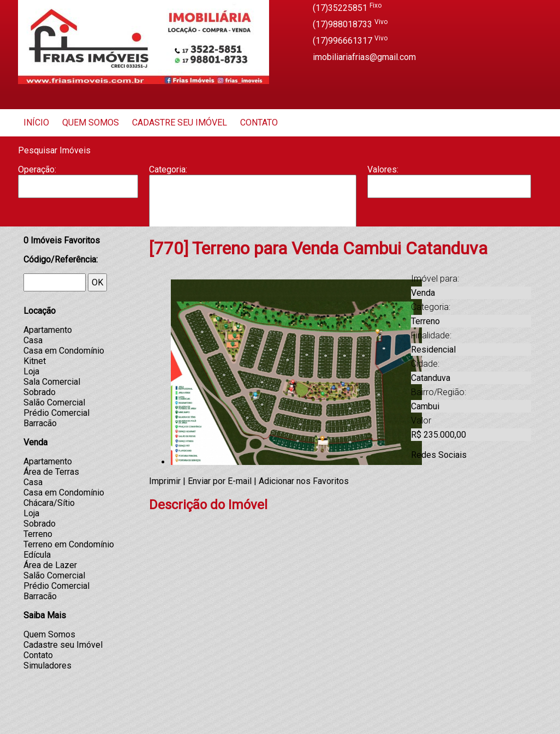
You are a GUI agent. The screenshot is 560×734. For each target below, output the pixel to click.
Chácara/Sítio (49, 503)
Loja (31, 371)
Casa (253, 208)
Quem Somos (91, 123)
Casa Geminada (253, 219)
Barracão (253, 197)
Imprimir (165, 481)
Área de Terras (51, 472)
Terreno (38, 534)
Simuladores (47, 666)
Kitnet (35, 361)
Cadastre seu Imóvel (180, 123)
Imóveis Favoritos (62, 240)
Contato (259, 123)
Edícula (37, 555)
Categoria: (168, 169)
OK (97, 282)
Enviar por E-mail (220, 481)
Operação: (37, 169)
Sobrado (40, 392)
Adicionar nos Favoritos (304, 481)
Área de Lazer (50, 565)
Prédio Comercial (56, 413)
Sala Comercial (52, 382)
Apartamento (253, 186)
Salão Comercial (54, 402)
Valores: (383, 169)
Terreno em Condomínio (69, 544)
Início (36, 123)
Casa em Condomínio (64, 351)
